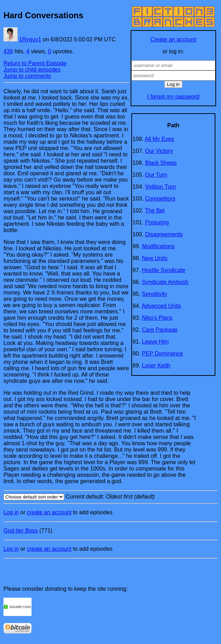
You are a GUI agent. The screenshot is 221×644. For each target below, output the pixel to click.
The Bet (155, 211)
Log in (11, 512)
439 (8, 51)
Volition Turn (160, 187)
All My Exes (159, 139)
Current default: (110, 497)
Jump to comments (27, 76)
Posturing (157, 222)
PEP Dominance (162, 354)
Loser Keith (156, 365)
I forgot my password (174, 97)
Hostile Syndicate (164, 270)
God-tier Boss (21, 531)
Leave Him (155, 342)
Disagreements (164, 234)
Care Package (160, 330)
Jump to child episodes (32, 70)
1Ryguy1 (30, 39)
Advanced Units (161, 306)
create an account (49, 512)
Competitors (160, 199)
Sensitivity (154, 294)
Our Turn (156, 175)
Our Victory (159, 151)
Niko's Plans (157, 318)
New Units (155, 258)
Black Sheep (161, 163)
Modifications (158, 246)
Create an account (173, 39)
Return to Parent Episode (35, 63)
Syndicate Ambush (165, 282)
